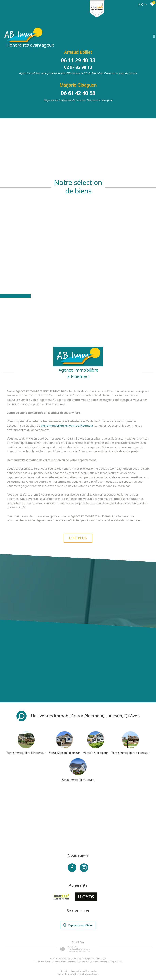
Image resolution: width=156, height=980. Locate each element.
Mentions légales (53, 962)
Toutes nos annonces (98, 962)
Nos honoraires (68, 962)
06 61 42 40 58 (78, 93)
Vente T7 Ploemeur (96, 753)
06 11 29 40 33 (78, 60)
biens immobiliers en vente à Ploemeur (67, 426)
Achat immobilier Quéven (78, 780)
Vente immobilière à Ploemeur (26, 753)
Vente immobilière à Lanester (130, 753)
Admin (84, 962)
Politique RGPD (115, 962)
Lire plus (78, 538)
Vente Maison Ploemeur (64, 753)
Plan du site (39, 962)
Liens (78, 962)
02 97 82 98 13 (78, 67)
